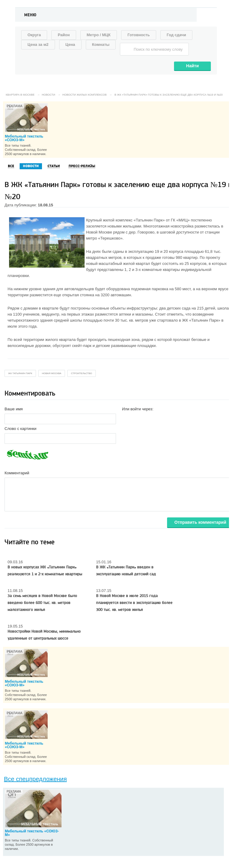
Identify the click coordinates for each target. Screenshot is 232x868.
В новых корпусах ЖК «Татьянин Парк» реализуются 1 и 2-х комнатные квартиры (45, 571)
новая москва (52, 373)
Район (64, 35)
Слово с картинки (21, 429)
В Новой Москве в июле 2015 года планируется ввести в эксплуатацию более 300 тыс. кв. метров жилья (134, 603)
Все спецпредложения (35, 779)
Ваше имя (14, 409)
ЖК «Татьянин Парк (200, 320)
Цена (70, 45)
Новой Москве (99, 232)
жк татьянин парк (20, 373)
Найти (192, 66)
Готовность (139, 35)
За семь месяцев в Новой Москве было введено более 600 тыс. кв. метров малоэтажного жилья (42, 603)
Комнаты (101, 45)
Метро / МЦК (99, 35)
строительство (82, 373)
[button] (127, 418)
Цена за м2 (38, 45)
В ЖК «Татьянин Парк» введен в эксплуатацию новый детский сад (126, 571)
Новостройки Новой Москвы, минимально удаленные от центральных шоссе (44, 635)
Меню (30, 15)
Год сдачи (176, 35)
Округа (34, 35)
